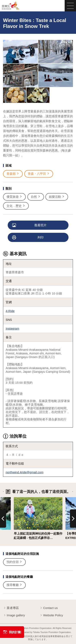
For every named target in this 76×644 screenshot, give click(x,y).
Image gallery (14, 615)
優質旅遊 (14, 197)
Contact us (49, 608)
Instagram (12, 328)
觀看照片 (30, 225)
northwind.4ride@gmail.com (25, 472)
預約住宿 (14, 562)
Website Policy (51, 615)
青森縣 (13, 174)
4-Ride (10, 311)
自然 (36, 197)
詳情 (17, 499)
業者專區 (11, 608)
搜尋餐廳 (14, 585)
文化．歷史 (16, 206)
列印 (28, 238)
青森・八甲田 (39, 174)
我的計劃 (12, 632)
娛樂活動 (57, 197)
